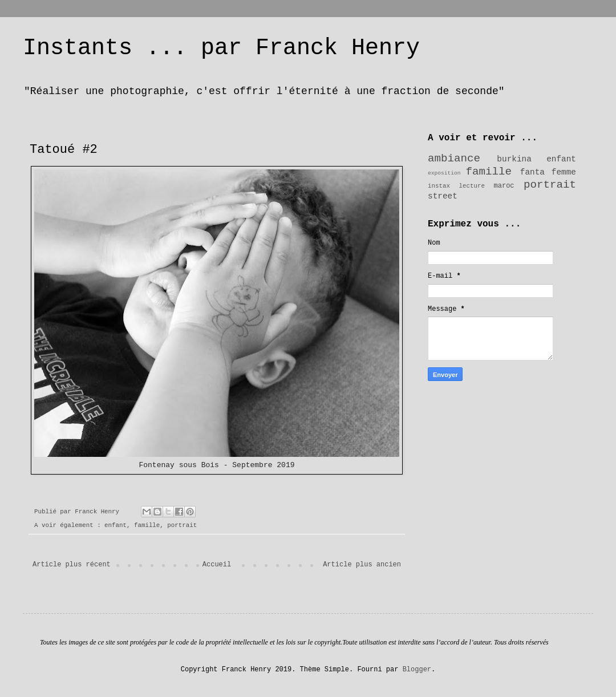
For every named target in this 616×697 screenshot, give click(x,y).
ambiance (454, 159)
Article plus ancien (362, 565)
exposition (444, 173)
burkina (514, 159)
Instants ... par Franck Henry (221, 48)
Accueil (217, 565)
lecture (472, 186)
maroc (504, 186)
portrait (182, 525)
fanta (532, 172)
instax (439, 186)
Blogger (417, 670)
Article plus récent (72, 565)
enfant (116, 525)
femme (564, 172)
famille (147, 525)
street (443, 196)
